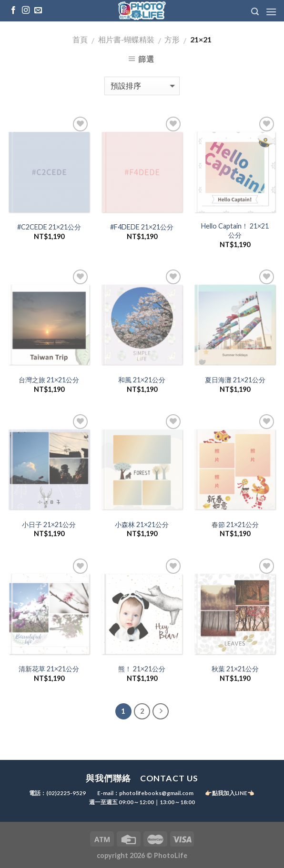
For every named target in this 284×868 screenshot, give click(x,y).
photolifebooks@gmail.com (156, 793)
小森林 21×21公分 (142, 524)
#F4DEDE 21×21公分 (142, 227)
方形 (172, 39)
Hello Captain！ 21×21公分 (235, 230)
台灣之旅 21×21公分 (49, 380)
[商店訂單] (142, 86)
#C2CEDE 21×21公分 (49, 227)
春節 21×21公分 (235, 524)
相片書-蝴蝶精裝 (126, 39)
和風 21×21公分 (142, 380)
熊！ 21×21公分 (142, 669)
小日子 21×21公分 (49, 524)
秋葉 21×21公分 (235, 669)
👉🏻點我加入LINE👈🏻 (230, 793)
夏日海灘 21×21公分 (235, 380)
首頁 (80, 39)
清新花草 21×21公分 (49, 669)
